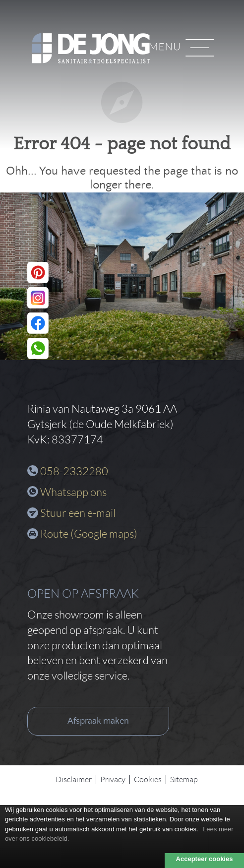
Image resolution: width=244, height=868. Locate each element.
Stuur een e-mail (78, 513)
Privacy (113, 779)
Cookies (148, 779)
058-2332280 (74, 471)
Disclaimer (74, 779)
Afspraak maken (98, 721)
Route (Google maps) (89, 533)
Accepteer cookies (205, 859)
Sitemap (184, 779)
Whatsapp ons (73, 492)
